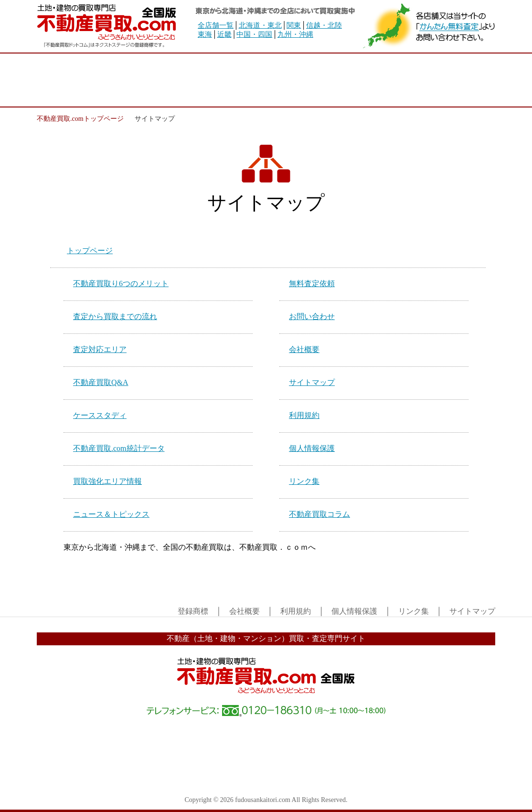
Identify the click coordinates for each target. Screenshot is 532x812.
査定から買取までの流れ (115, 316)
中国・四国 (254, 34)
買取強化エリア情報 (107, 481)
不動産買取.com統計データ (119, 448)
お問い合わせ (312, 316)
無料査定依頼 (312, 283)
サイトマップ (312, 382)
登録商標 (193, 611)
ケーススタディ (100, 415)
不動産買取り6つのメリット (121, 283)
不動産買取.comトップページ (80, 119)
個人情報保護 (312, 448)
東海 (205, 34)
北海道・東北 (260, 25)
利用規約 (304, 415)
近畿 (224, 34)
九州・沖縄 (295, 34)
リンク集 (304, 481)
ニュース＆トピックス (111, 514)
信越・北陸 (324, 25)
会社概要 (304, 349)
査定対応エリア (100, 349)
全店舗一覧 (216, 25)
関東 (294, 25)
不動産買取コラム (319, 514)
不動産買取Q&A (101, 382)
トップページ (90, 251)
